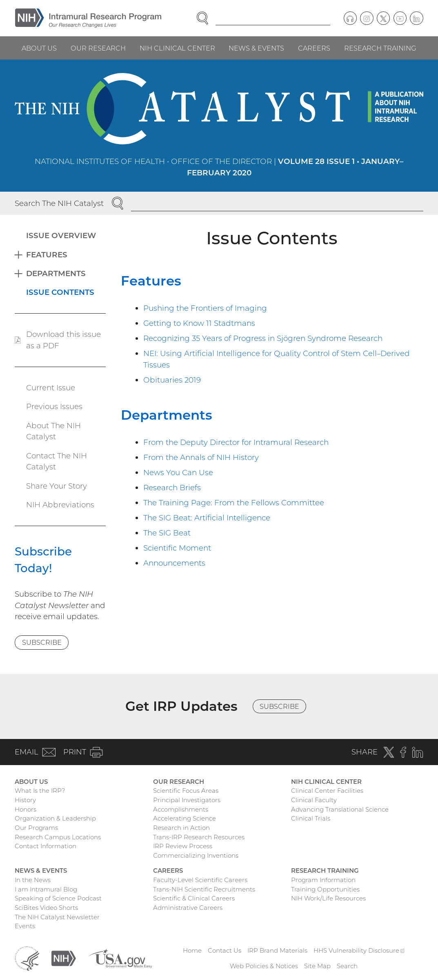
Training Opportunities (325, 889)
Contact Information (46, 846)
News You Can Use (178, 472)
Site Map (317, 966)
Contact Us (225, 950)
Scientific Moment (177, 548)
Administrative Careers (188, 908)
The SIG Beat (167, 533)
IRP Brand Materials (277, 950)
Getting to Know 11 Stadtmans (199, 323)
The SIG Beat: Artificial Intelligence (207, 518)
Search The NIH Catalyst (59, 203)
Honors (26, 809)
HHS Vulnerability (359, 950)
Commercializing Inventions (196, 855)
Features (151, 281)
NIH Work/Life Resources (328, 898)
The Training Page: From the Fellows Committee (234, 503)
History (25, 800)
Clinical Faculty (314, 800)
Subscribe (42, 642)
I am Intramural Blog (46, 889)
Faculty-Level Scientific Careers (200, 880)
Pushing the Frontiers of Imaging (205, 308)
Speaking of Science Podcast (58, 898)
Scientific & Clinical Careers (194, 898)
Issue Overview (61, 236)
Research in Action (181, 828)
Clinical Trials (311, 818)
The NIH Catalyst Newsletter (57, 917)
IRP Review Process (183, 846)
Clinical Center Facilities (327, 791)
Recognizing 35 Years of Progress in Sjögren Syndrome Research (263, 338)
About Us (39, 48)
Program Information (323, 880)
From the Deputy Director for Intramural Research (236, 442)
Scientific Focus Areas (186, 791)
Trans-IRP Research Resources (199, 837)
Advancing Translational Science (340, 809)
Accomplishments (181, 809)
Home (192, 950)
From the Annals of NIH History (201, 457)
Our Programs (36, 828)
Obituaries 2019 (172, 380)
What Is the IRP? (40, 791)
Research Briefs (172, 488)
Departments (167, 415)
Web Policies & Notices (264, 966)
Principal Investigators (187, 800)
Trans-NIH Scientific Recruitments (204, 889)
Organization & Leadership (55, 818)
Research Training (380, 48)
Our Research (98, 48)
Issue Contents (60, 292)
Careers (314, 48)
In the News (33, 880)
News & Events (256, 48)
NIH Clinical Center (177, 48)
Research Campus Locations (58, 837)
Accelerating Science (185, 818)
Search (347, 966)
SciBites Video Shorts (46, 908)
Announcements (174, 563)
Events (25, 926)
